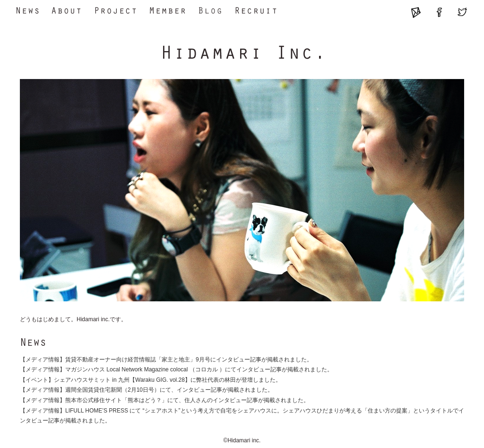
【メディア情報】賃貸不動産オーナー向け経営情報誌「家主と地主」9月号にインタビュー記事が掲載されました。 (166, 360)
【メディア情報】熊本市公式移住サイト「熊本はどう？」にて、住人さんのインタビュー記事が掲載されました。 (164, 400)
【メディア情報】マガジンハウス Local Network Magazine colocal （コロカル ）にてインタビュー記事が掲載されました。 (176, 369)
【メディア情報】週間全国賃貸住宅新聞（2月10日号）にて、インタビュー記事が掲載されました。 (147, 390)
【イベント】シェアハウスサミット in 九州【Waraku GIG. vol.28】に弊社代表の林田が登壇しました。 (151, 380)
